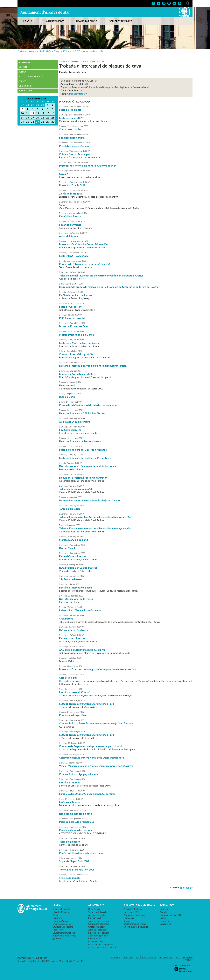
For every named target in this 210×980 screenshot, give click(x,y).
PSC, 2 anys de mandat (72, 318)
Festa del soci (67, 385)
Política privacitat (146, 957)
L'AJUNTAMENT (54, 21)
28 (43, 122)
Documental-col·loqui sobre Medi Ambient (84, 478)
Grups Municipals (96, 927)
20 (37, 117)
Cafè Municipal (68, 678)
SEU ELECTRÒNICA (121, 21)
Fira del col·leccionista (72, 138)
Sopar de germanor (70, 225)
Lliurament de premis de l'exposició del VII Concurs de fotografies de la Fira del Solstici (109, 287)
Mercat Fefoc (67, 661)
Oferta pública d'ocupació (136, 927)
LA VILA (28, 21)
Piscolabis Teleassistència (74, 146)
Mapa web (187, 957)
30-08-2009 (45, 51)
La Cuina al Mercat (70, 802)
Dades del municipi (61, 909)
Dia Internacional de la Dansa (76, 599)
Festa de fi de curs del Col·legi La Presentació (85, 458)
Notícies (23, 67)
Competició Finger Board (74, 715)
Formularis (129, 918)
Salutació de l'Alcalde (98, 912)
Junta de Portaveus (97, 930)
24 (22, 122)
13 (37, 113)
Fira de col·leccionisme (72, 638)
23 (53, 117)
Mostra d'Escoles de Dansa (75, 326)
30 (53, 122)
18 (27, 117)
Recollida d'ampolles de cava (75, 814)
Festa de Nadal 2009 (71, 118)
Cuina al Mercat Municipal (74, 154)
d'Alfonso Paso (87, 704)
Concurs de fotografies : (85, 264)
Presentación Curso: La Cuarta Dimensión (83, 244)
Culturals (68, 51)
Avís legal (128, 957)
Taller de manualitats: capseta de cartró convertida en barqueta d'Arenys (101, 275)
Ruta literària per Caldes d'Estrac (78, 568)
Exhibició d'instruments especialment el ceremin (87, 794)
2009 (78, 51)
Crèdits (189, 960)
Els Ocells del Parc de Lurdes (76, 295)
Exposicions (25, 86)
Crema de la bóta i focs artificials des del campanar (88, 405)
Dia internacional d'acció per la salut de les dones (87, 466)
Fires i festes (58, 930)
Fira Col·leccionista (70, 216)
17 (22, 117)
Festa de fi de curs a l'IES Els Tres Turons (82, 413)
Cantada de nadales (70, 129)
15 (48, 113)
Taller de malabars (69, 842)
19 (33, 117)
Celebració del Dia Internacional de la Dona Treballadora (91, 758)
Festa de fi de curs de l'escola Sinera (80, 441)
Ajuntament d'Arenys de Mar (45, 13)
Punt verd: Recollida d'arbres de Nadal (81, 853)
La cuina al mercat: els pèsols (76, 587)
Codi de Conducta (97, 941)
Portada (22, 51)
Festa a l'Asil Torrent (71, 307)
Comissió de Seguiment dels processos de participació (90, 746)
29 (48, 122)
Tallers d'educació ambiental (75, 489)
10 (22, 113)
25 (27, 122)
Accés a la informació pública (102, 947)
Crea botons (66, 618)
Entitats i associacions (63, 927)
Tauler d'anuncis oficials (135, 924)
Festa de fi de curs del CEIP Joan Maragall (83, 450)
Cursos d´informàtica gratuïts (76, 354)
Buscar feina (25, 91)
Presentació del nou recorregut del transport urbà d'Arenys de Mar (98, 669)
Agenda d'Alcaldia (97, 915)
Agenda (32, 51)
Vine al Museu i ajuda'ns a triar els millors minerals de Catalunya (96, 766)
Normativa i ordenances (135, 915)
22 (48, 117)
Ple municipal (95, 918)
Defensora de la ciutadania (101, 944)
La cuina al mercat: (74, 692)
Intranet (115, 957)
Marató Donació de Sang (73, 540)
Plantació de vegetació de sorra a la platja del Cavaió (89, 500)
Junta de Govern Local (99, 921)
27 (37, 122)
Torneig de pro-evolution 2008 (77, 869)
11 (27, 113)
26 (33, 122)
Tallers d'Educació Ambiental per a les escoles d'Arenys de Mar (95, 517)
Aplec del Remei (68, 236)
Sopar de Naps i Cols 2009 (74, 861)
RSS (178, 957)
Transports (57, 918)
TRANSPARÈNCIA (87, 21)
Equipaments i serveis (98, 933)
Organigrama (94, 909)
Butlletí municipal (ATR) (31, 76)
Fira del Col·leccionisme (73, 556)
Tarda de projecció (70, 509)
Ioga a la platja (67, 397)
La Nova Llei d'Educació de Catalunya (81, 610)
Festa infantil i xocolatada (74, 256)
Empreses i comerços (62, 924)
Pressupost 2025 (132, 912)
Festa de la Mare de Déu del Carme (79, 343)
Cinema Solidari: (97, 723)
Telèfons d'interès (61, 921)
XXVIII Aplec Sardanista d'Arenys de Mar (83, 650)
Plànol (55, 915)
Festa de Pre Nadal (70, 110)
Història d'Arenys (61, 912)
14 (43, 113)
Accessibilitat (166, 957)
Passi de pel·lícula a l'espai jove (77, 822)
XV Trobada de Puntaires (73, 630)
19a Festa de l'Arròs (70, 579)
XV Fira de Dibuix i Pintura (75, 422)
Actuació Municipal (133, 909)
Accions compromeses (99, 936)
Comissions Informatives (100, 924)
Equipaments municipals (64, 933)
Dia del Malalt (67, 548)
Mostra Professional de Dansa (76, 335)
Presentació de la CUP (72, 185)
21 (43, 117)
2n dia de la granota (70, 193)
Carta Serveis (94, 939)
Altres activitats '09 (93, 51)
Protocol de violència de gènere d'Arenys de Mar (87, 166)
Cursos (22, 81)
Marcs (57, 51)
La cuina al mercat (69, 782)
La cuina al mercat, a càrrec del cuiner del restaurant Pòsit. (93, 366)
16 (53, 113)
